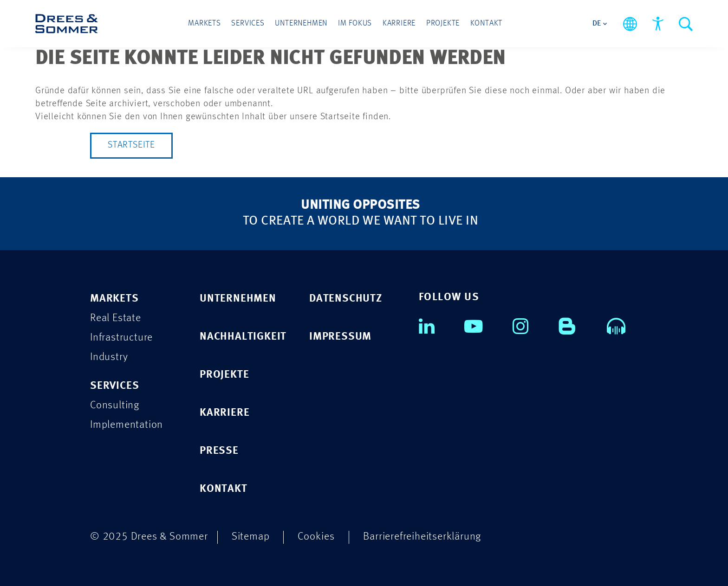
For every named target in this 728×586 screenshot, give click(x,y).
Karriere (399, 24)
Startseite (131, 146)
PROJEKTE (224, 375)
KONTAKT (224, 489)
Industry (109, 357)
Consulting (115, 406)
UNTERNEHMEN (238, 299)
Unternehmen (302, 24)
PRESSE (219, 451)
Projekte (442, 24)
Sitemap (251, 537)
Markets (205, 24)
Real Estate (116, 319)
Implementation (127, 425)
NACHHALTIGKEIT (243, 337)
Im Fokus (355, 24)
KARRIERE (224, 413)
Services (249, 24)
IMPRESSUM (340, 337)
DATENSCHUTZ (346, 299)
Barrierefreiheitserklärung (422, 537)
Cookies (316, 537)
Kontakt (486, 24)
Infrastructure (121, 338)
